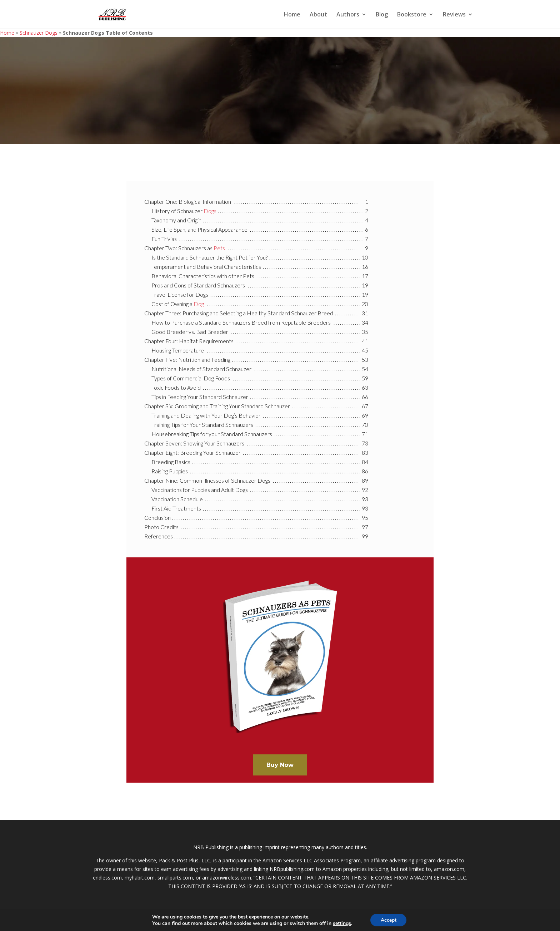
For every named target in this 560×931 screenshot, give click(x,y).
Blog (382, 15)
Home (292, 15)
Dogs (210, 211)
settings (341, 923)
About (318, 15)
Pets (219, 248)
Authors (348, 15)
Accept (389, 920)
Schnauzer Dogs (39, 33)
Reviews (454, 15)
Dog (199, 304)
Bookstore (412, 15)
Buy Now (280, 765)
